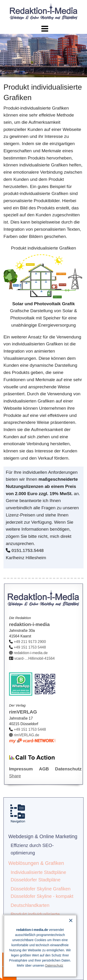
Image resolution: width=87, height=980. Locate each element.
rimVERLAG (23, 712)
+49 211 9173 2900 (30, 642)
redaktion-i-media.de (31, 653)
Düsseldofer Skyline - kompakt (42, 896)
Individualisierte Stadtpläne (38, 872)
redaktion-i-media (29, 624)
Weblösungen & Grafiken (36, 863)
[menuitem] (43, 844)
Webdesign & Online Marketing (43, 836)
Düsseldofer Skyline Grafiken (41, 889)
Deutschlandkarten (30, 905)
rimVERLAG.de (26, 735)
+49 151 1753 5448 (30, 647)
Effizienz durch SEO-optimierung (32, 849)
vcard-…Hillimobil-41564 (34, 658)
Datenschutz (54, 966)
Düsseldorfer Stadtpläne (36, 880)
